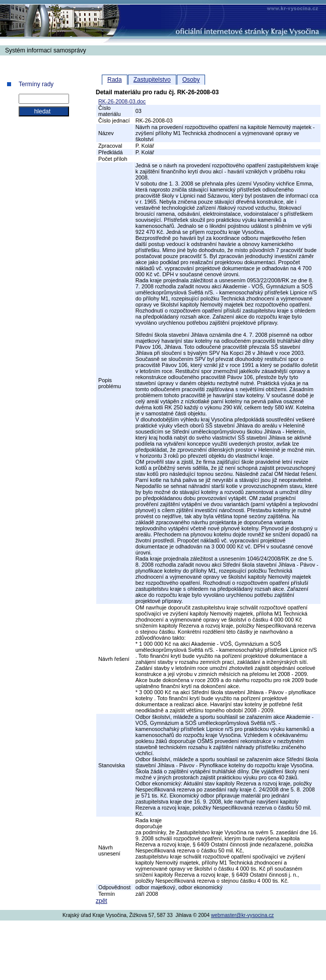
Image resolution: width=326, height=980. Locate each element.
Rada (115, 80)
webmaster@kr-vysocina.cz (243, 915)
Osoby (191, 80)
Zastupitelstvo (152, 80)
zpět (102, 901)
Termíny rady (36, 84)
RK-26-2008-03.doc (122, 101)
